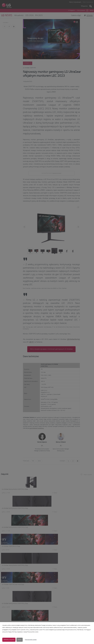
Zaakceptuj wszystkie (9, 640)
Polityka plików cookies (31, 640)
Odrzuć (20, 640)
